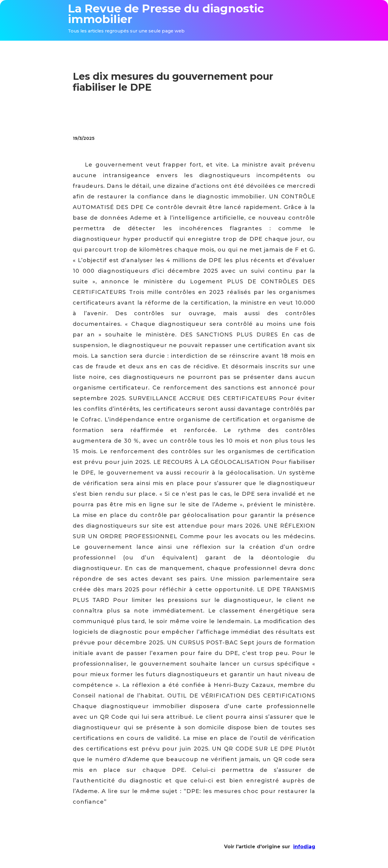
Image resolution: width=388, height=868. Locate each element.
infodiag (304, 847)
